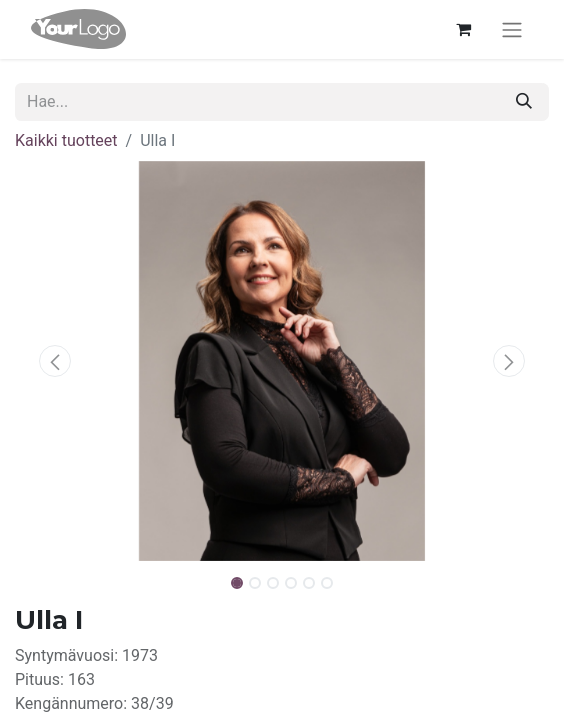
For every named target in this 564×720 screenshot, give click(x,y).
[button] (55, 361)
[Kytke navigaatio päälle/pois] (512, 29)
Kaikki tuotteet (66, 140)
